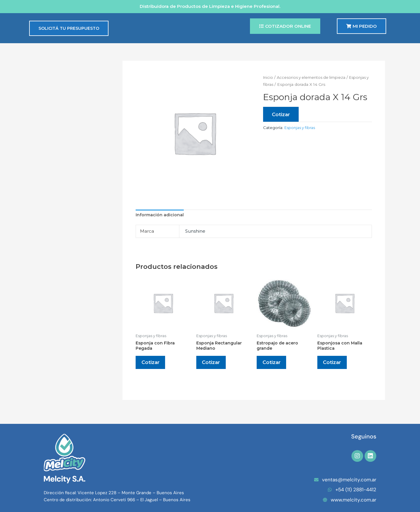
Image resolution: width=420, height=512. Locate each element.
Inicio (268, 77)
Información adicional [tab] (160, 215)
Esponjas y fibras (301, 84)
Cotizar (281, 114)
